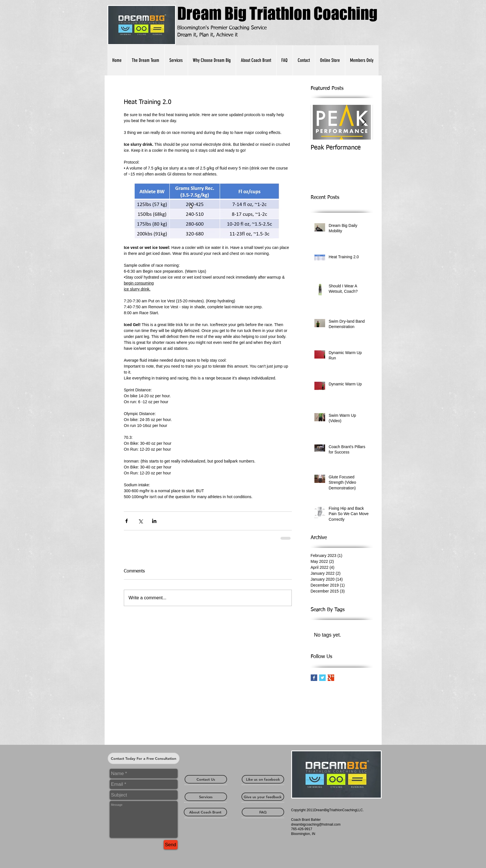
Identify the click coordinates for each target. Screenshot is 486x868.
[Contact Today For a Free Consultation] (144, 758)
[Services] (206, 797)
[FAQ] (263, 812)
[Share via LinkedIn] (154, 521)
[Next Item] (364, 122)
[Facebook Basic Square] (314, 678)
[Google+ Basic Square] (331, 678)
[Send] (171, 845)
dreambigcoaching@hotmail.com (316, 824)
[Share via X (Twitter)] (140, 521)
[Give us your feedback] (263, 797)
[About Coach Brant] (205, 812)
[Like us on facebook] (263, 779)
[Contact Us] (206, 779)
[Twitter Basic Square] (322, 678)
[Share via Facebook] (127, 521)
